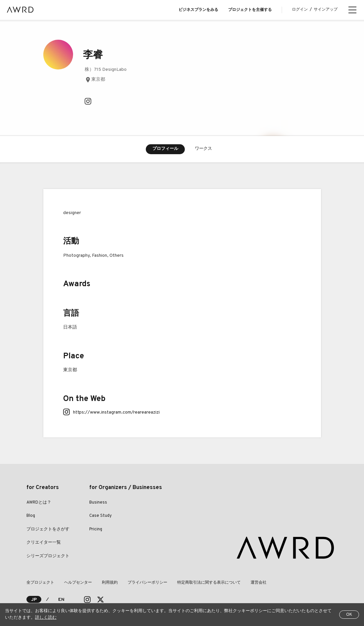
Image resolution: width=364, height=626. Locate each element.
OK (349, 615)
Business (98, 503)
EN (61, 600)
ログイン (300, 10)
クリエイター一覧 (44, 543)
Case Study (101, 516)
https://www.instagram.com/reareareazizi (116, 412)
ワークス (203, 149)
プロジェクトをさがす (48, 529)
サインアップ (326, 10)
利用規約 (110, 583)
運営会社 (259, 583)
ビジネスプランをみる (198, 10)
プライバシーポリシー (147, 583)
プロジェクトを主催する (250, 10)
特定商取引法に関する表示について (209, 583)
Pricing (96, 529)
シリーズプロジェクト (48, 556)
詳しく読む (46, 618)
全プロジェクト (40, 583)
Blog (31, 516)
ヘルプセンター (78, 583)
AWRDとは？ (39, 503)
